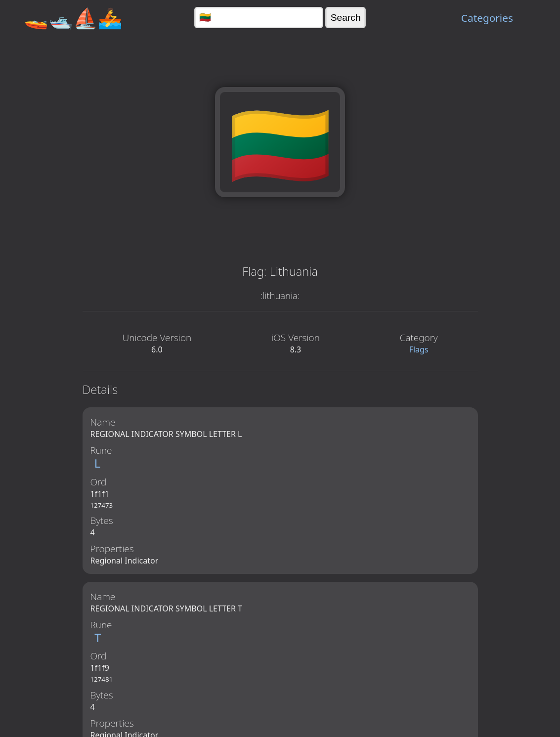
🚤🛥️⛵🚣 (73, 18)
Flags (419, 349)
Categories (487, 18)
